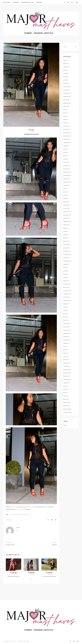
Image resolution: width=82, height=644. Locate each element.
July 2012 (65, 307)
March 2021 (66, 64)
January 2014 (66, 248)
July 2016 (65, 149)
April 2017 (66, 119)
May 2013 (66, 274)
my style (18, 515)
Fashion (32, 132)
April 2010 (66, 396)
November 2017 (67, 96)
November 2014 (67, 215)
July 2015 (65, 189)
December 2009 (67, 409)
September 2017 (67, 103)
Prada (23, 515)
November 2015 (67, 175)
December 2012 (67, 291)
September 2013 (67, 261)
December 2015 (67, 172)
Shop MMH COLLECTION (28, 2)
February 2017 (67, 126)
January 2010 (66, 406)
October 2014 (67, 218)
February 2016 (67, 166)
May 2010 (66, 393)
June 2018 (66, 73)
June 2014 (66, 231)
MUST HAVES (7, 2)
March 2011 (66, 360)
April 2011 (66, 356)
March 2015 (66, 202)
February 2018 (67, 87)
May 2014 (66, 235)
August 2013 (66, 264)
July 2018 (65, 70)
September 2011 (67, 340)
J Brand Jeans (33, 507)
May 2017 (66, 116)
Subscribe (39, 2)
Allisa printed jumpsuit (13, 576)
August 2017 (66, 106)
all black (13, 515)
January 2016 (66, 169)
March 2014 (66, 241)
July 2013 (65, 268)
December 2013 (67, 251)
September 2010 (67, 379)
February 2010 (67, 402)
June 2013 (66, 271)
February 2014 (67, 245)
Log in (65, 425)
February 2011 (67, 363)
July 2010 (65, 386)
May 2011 (66, 353)
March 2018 (66, 83)
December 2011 (67, 330)
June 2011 (66, 350)
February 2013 (67, 284)
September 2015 (67, 182)
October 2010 (67, 376)
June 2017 (66, 113)
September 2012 (67, 300)
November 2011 (67, 333)
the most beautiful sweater (49, 576)
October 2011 (67, 337)
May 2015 (66, 195)
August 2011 (66, 343)
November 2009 (67, 412)
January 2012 (66, 327)
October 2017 (67, 100)
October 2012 (67, 297)
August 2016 (66, 146)
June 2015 (66, 192)
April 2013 (66, 277)
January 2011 (66, 366)
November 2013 (67, 254)
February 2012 (67, 323)
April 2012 (66, 317)
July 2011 (65, 347)
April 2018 (66, 80)
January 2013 (66, 287)
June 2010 (66, 389)
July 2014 (65, 228)
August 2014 (66, 225)
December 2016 (67, 133)
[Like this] (31, 130)
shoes (27, 515)
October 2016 (67, 139)
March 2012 (66, 320)
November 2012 (67, 294)
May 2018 (66, 77)
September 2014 (67, 221)
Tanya (18, 527)
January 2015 (66, 208)
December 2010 (67, 370)
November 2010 (67, 373)
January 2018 (66, 90)
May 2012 (66, 314)
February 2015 (67, 205)
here (27, 507)
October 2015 (67, 179)
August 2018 (66, 67)
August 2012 (66, 304)
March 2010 (66, 399)
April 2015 (66, 198)
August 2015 (66, 185)
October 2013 (67, 258)
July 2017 (65, 110)
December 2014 (67, 212)
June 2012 (66, 310)
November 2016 (67, 136)
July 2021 (65, 60)
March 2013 (66, 281)
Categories (16, 2)
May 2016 (66, 156)
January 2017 (66, 129)
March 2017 (66, 123)
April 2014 (66, 238)
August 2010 (66, 383)
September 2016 (67, 143)
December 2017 (67, 93)
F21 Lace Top (14, 507)
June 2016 (66, 152)
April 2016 (66, 159)
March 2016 (66, 162)
